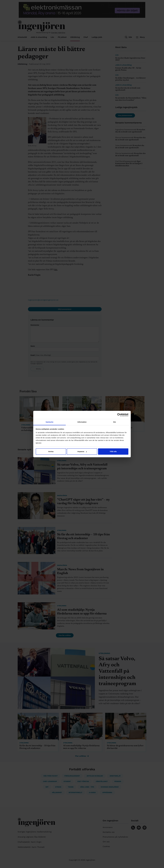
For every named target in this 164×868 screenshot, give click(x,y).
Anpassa (82, 451)
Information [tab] (82, 422)
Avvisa (51, 451)
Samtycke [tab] (50, 422)
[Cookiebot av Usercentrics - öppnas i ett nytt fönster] (119, 415)
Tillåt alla (113, 451)
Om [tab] (114, 422)
